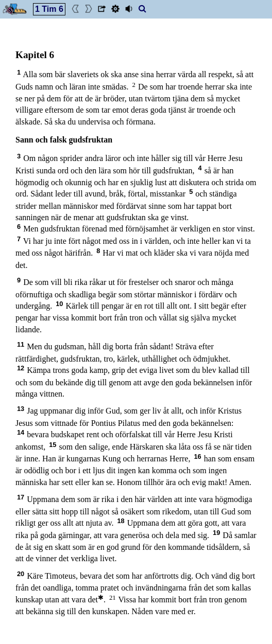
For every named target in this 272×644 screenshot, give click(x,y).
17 (21, 497)
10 (59, 304)
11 (21, 344)
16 (197, 457)
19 (216, 533)
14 (21, 432)
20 (21, 574)
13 (21, 409)
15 (53, 445)
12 (21, 368)
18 (121, 521)
